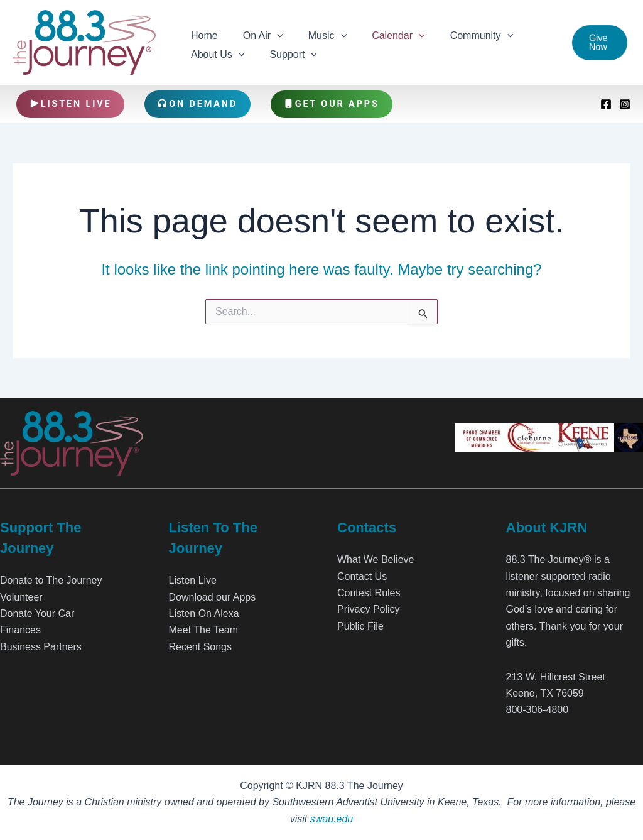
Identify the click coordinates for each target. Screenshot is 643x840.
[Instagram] (625, 104)
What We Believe (376, 559)
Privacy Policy (369, 609)
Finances (20, 630)
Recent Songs (201, 647)
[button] (598, 43)
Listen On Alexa (204, 614)
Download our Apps (213, 597)
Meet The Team (204, 630)
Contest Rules (369, 593)
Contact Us (362, 576)
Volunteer (21, 597)
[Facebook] (606, 104)
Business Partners (41, 647)
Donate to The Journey (51, 580)
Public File (360, 626)
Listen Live (71, 104)
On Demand (197, 104)
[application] (269, 33)
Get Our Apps (332, 104)
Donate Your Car (37, 614)
